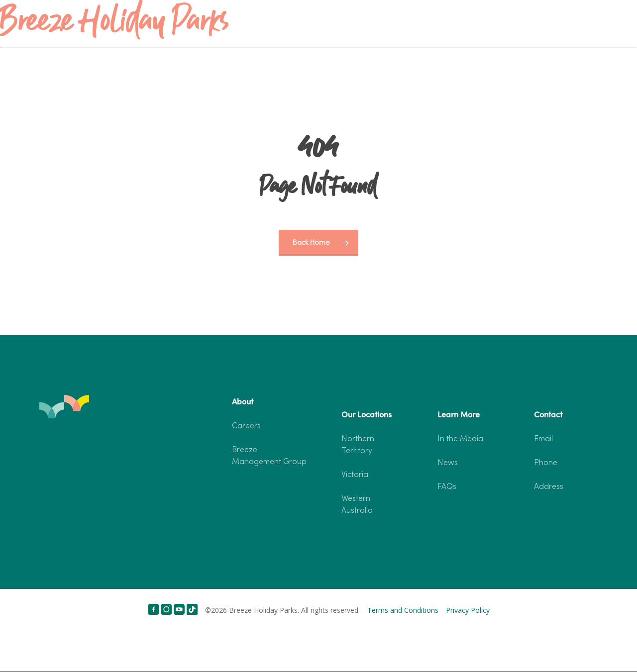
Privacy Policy (468, 610)
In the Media (460, 439)
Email (543, 439)
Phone (546, 463)
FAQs (447, 487)
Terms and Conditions (403, 610)
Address (549, 487)
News (448, 463)
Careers (246, 426)
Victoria (355, 475)
